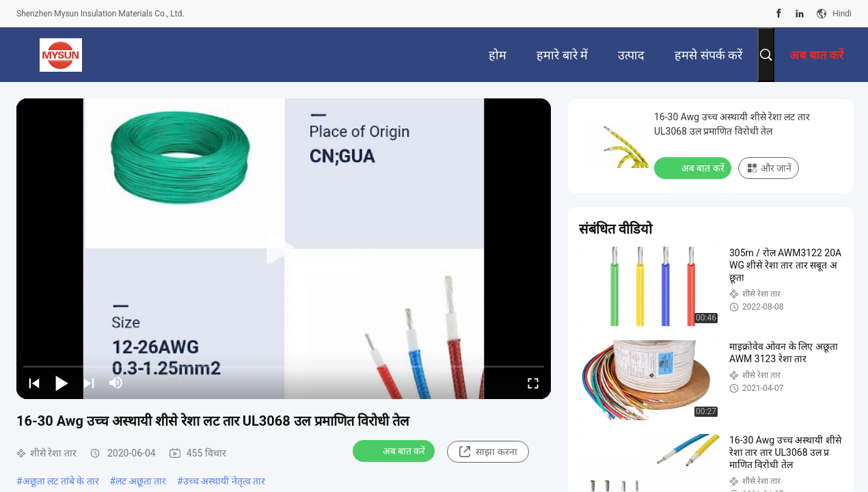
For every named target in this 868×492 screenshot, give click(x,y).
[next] (89, 383)
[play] (284, 249)
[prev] (34, 383)
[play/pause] (62, 383)
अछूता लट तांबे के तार (61, 481)
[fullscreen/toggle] (533, 383)
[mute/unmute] (116, 383)
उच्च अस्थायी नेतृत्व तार (224, 481)
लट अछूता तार (141, 481)
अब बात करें (395, 450)
